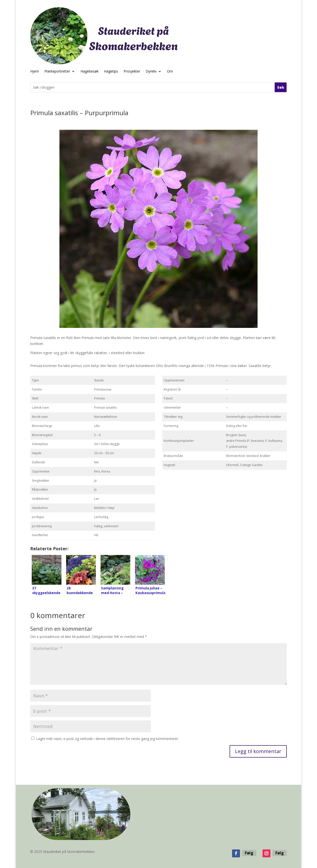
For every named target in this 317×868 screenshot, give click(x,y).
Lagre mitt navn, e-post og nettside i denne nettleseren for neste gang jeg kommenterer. (107, 739)
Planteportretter (57, 72)
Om (170, 72)
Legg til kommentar (258, 751)
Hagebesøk (90, 72)
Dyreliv (151, 72)
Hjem (35, 72)
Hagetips (111, 72)
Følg (249, 853)
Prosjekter (132, 72)
